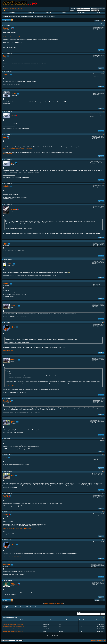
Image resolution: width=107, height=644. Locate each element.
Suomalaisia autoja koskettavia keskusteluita (13, 624)
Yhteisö (48, 13)
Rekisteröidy (12, 13)
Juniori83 (6, 186)
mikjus (13, 327)
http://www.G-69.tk (8, 350)
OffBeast (14, 584)
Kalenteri (64, 13)
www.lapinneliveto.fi (8, 154)
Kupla (13, 115)
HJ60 (13, 475)
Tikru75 (5, 496)
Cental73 (6, 74)
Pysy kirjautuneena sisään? (98, 9)
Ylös (104, 640)
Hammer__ (7, 28)
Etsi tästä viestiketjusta (91, 23)
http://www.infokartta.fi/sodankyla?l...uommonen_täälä (17, 148)
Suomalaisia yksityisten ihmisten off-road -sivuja (13, 629)
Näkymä (101, 23)
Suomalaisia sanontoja (8, 622)
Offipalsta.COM (8, 9)
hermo (5, 457)
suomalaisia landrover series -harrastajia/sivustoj (13, 627)
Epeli (5, 56)
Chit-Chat (20, 9)
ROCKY (13, 209)
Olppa (5, 244)
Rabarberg (7, 401)
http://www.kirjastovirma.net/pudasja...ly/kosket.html (17, 528)
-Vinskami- (7, 565)
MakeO (10, 263)
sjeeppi (13, 422)
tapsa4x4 (14, 306)
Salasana (72, 10)
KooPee (14, 94)
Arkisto (101, 640)
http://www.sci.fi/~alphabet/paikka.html (13, 37)
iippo (4, 137)
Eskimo (5, 514)
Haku (98, 13)
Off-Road (14, 9)
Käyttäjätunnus (73, 8)
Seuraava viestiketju (58, 604)
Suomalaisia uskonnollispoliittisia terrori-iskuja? (13, 631)
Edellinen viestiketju (49, 604)
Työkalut (81, 23)
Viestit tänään (81, 13)
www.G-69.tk (6, 556)
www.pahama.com (16, 556)
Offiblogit (31, 13)
